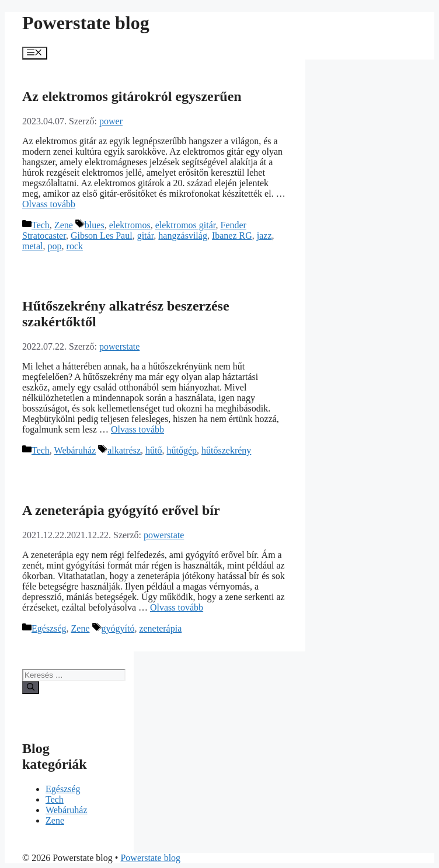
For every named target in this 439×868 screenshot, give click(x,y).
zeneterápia (160, 628)
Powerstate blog (86, 23)
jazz (264, 236)
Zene (64, 225)
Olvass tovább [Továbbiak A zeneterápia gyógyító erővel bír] (177, 607)
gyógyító (118, 628)
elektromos (130, 225)
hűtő (154, 450)
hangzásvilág (183, 236)
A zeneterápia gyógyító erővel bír (121, 510)
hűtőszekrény (226, 450)
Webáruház (75, 450)
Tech (41, 225)
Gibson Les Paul (102, 236)
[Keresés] (31, 688)
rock (75, 246)
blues (95, 225)
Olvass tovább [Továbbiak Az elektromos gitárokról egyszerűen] (49, 204)
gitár (146, 236)
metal (33, 246)
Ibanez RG (232, 236)
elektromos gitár (186, 225)
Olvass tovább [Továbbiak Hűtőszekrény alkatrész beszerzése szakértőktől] (137, 429)
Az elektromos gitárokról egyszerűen (132, 96)
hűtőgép (182, 450)
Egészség (49, 628)
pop (55, 246)
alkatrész (124, 450)
